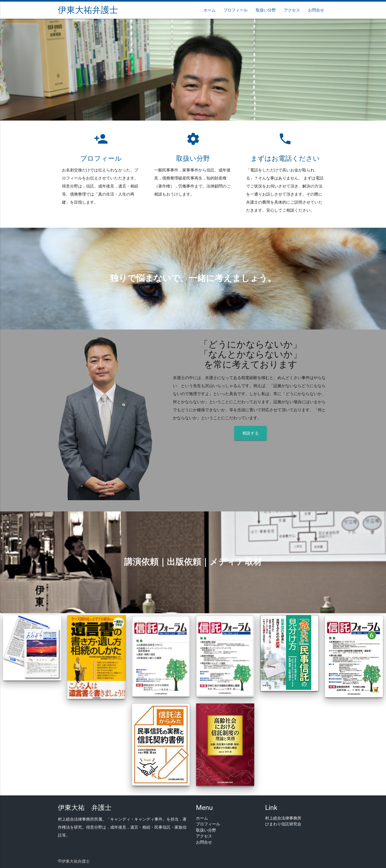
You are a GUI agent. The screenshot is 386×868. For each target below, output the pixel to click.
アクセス (292, 10)
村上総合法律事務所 (283, 818)
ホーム (209, 10)
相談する (251, 433)
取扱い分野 (266, 10)
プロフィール (236, 10)
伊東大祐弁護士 (88, 10)
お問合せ (316, 10)
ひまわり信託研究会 (283, 824)
